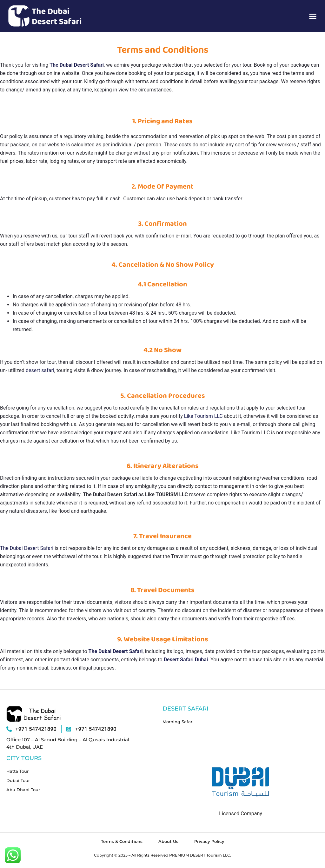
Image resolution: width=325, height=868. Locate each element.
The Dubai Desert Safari (77, 65)
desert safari (40, 370)
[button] (313, 16)
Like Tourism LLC (203, 416)
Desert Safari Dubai (186, 660)
